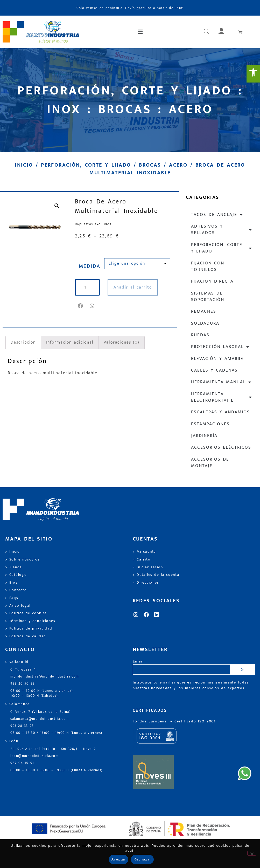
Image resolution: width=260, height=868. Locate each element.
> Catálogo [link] (16, 575)
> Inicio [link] (13, 552)
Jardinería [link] (204, 436)
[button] (140, 32)
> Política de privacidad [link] (29, 628)
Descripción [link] (23, 342)
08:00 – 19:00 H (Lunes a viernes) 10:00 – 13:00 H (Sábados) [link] (42, 693)
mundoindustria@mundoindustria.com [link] (45, 677)
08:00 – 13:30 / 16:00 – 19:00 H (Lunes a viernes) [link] (56, 733)
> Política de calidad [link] (26, 636)
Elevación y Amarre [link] (217, 359)
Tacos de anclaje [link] (217, 215)
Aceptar (119, 859)
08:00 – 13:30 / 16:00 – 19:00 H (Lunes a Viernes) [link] (57, 770)
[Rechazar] (252, 853)
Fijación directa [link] (212, 281)
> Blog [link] (12, 583)
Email (138, 662)
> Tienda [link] (14, 567)
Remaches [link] (204, 311)
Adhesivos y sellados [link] (222, 230)
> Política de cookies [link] (26, 613)
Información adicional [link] (70, 342)
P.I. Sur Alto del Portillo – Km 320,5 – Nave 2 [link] (53, 749)
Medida (90, 266)
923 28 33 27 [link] (22, 726)
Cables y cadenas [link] (214, 370)
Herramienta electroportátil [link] (222, 397)
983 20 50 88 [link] (23, 684)
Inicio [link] (24, 165)
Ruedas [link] (200, 335)
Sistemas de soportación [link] (208, 296)
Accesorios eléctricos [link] (221, 447)
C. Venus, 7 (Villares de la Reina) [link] (41, 712)
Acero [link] (178, 165)
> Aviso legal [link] (18, 606)
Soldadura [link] (205, 323)
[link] (253, 74)
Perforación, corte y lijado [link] (86, 165)
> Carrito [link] (142, 559)
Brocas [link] (150, 165)
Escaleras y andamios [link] (220, 412)
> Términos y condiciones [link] (30, 621)
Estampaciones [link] (210, 424)
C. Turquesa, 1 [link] (23, 670)
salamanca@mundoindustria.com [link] (40, 719)
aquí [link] (129, 850)
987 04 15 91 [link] (22, 763)
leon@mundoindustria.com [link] (34, 756)
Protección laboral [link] (220, 347)
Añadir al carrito (133, 287)
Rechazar (142, 859)
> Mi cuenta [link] (145, 552)
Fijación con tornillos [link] (208, 266)
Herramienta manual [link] (221, 382)
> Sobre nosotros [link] (22, 559)
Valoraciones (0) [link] (122, 342)
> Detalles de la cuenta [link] (156, 575)
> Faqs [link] (12, 598)
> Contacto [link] (16, 590)
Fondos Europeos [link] (151, 721)
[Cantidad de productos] (87, 287)
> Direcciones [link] (146, 583)
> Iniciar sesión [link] (148, 567)
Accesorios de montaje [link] (210, 463)
